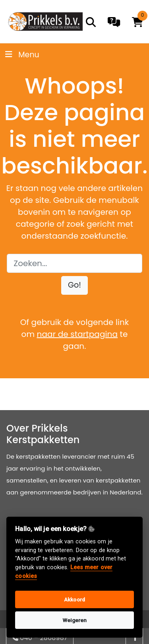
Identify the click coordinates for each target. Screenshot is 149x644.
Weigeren (75, 620)
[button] (74, 285)
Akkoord (74, 599)
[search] (91, 22)
